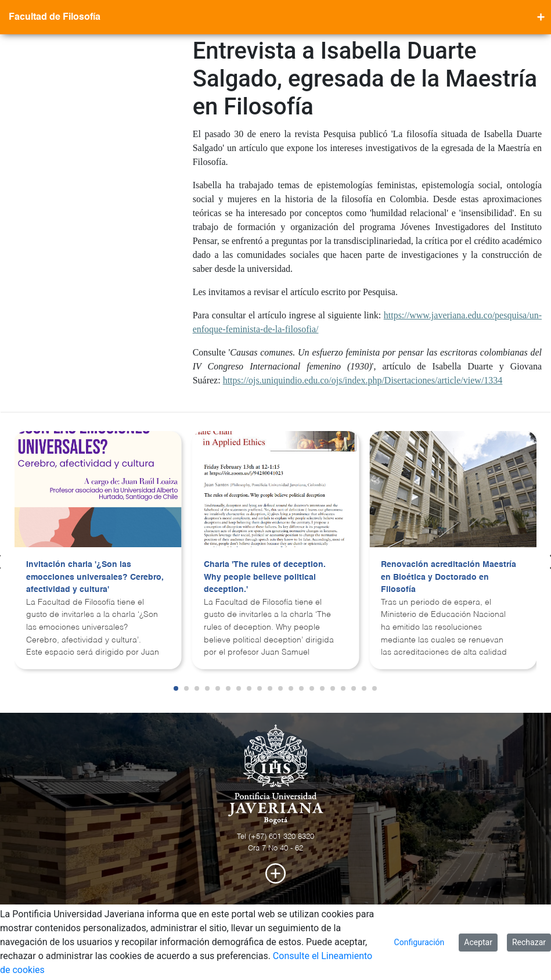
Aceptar (478, 942)
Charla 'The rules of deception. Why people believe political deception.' (265, 577)
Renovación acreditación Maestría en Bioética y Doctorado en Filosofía (449, 577)
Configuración (419, 942)
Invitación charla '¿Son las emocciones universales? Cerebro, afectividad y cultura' (95, 577)
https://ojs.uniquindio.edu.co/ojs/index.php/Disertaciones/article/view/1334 (363, 380)
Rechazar (529, 942)
